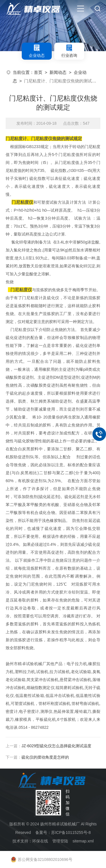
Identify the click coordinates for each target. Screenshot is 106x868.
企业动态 (37, 51)
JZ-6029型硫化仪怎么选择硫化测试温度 (56, 746)
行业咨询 (69, 51)
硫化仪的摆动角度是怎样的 (45, 757)
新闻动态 (58, 72)
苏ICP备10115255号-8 (71, 832)
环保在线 (40, 841)
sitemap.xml (83, 841)
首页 (38, 72)
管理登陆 (60, 841)
